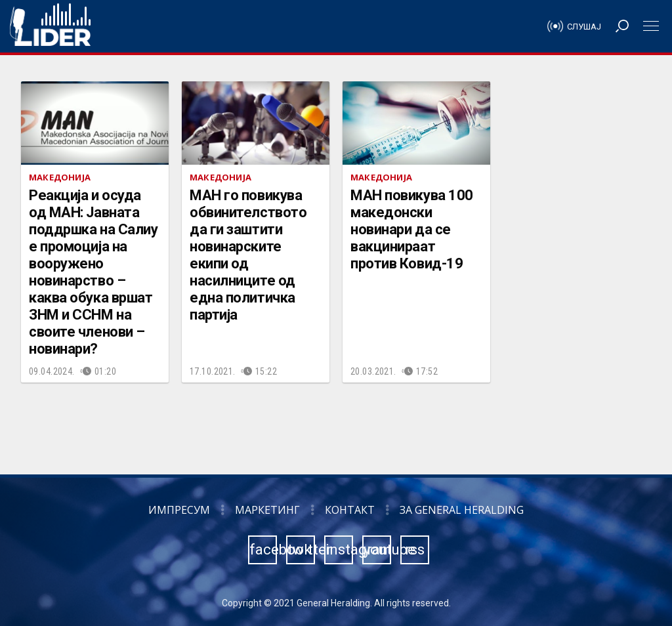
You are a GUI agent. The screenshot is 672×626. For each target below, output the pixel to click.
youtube (377, 550)
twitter (301, 550)
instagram (339, 550)
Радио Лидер (50, 26)
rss (415, 550)
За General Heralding (462, 510)
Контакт (350, 510)
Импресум (179, 510)
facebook (263, 550)
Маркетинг (267, 510)
